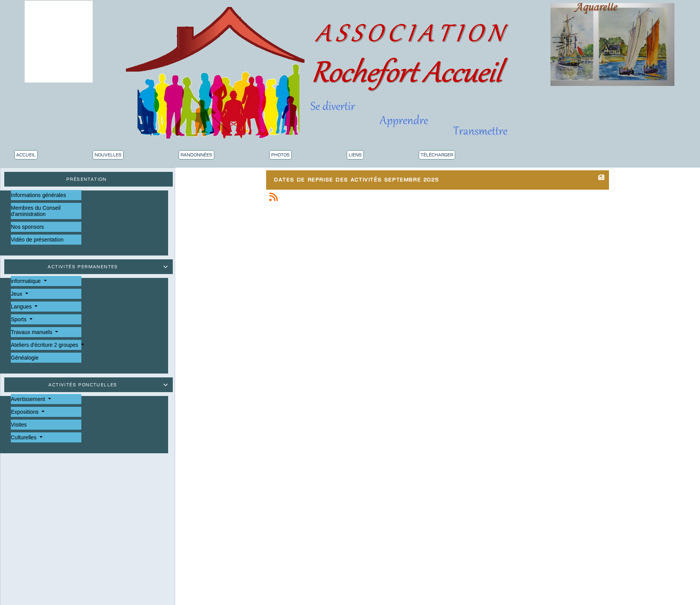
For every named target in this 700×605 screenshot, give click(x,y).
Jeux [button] (17, 294)
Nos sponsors (28, 227)
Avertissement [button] (29, 399)
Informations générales (38, 195)
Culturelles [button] (24, 437)
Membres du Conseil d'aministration (36, 211)
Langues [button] (22, 307)
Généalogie (25, 358)
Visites (19, 425)
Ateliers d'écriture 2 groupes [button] (45, 345)
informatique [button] (27, 281)
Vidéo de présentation (37, 240)
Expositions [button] (25, 412)
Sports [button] (19, 319)
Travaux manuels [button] (32, 332)
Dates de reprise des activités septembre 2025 (358, 179)
